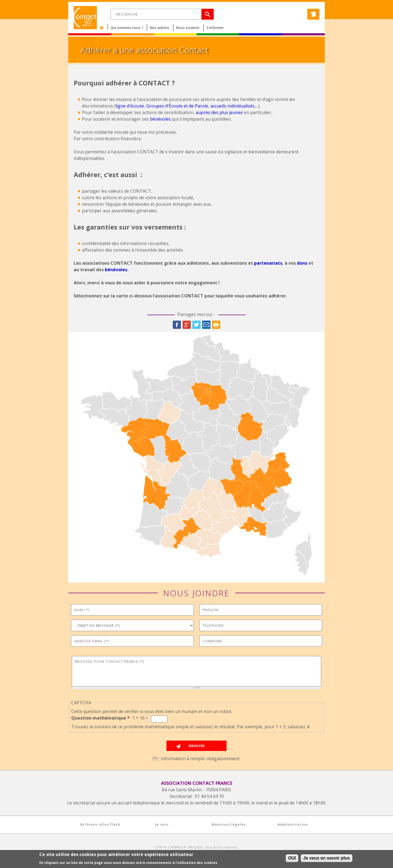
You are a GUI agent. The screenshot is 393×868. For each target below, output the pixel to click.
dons (302, 263)
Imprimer (216, 325)
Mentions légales (229, 824)
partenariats (268, 263)
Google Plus (187, 325)
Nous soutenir (188, 28)
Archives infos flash (100, 824)
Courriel (206, 325)
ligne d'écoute (130, 106)
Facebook (177, 325)
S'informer (215, 28)
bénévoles (160, 119)
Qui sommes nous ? (127, 28)
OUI (292, 860)
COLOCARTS (237, 851)
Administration (293, 824)
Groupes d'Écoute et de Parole (177, 106)
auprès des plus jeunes (219, 112)
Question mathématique (100, 718)
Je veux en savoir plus (327, 860)
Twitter (196, 325)
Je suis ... (164, 824)
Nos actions (160, 28)
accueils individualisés (233, 106)
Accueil (103, 28)
